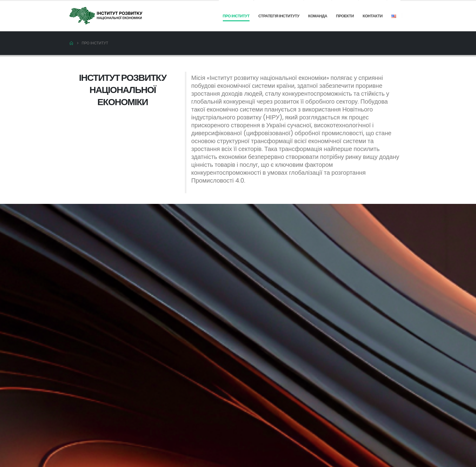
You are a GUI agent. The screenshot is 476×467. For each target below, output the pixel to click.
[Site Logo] (106, 15)
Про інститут (236, 16)
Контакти (373, 16)
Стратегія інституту (279, 16)
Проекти (345, 16)
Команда (318, 16)
